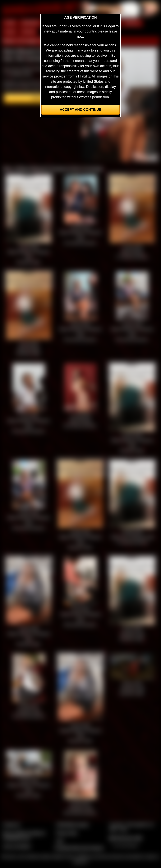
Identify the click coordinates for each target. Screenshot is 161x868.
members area (20, 74)
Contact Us (12, 825)
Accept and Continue (80, 110)
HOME (10, 23)
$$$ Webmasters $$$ (125, 838)
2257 (60, 841)
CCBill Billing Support (72, 825)
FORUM (28, 32)
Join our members (17, 846)
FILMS (10, 32)
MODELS (132, 23)
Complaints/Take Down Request (79, 848)
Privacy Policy (67, 833)
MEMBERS (31, 23)
